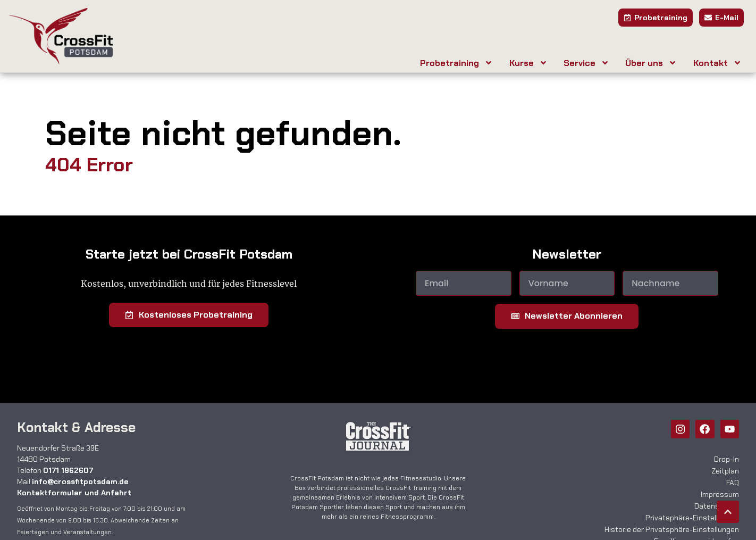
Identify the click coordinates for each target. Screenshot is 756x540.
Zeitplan (725, 471)
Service (586, 63)
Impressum (720, 494)
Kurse (528, 63)
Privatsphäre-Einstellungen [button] (692, 518)
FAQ (733, 483)
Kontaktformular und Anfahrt (74, 493)
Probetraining (456, 63)
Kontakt (717, 63)
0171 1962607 (68, 470)
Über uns (651, 63)
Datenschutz (717, 506)
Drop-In (726, 459)
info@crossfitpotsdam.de (80, 481)
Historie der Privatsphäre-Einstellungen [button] (672, 529)
